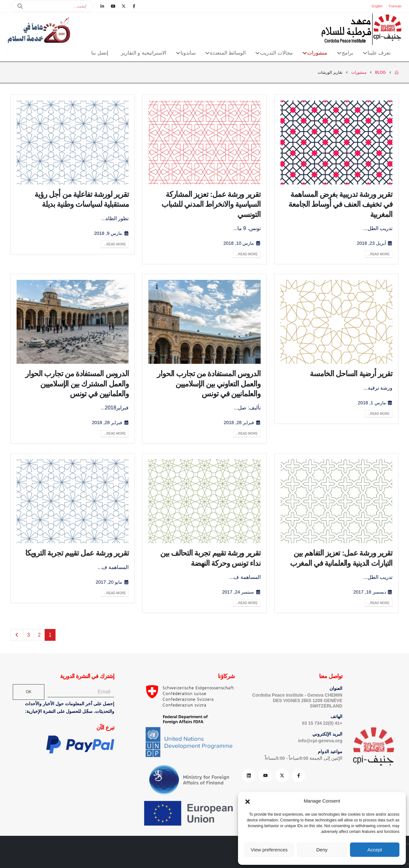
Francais (395, 6)
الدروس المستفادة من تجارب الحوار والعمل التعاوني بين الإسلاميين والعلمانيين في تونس (209, 383)
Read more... (379, 254)
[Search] (20, 6)
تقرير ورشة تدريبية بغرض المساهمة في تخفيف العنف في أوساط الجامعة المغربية (340, 204)
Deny (322, 850)
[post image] (336, 142)
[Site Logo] (361, 29)
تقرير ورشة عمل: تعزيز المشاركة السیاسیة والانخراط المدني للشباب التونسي (211, 204)
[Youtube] (113, 6)
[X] (123, 6)
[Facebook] (134, 6)
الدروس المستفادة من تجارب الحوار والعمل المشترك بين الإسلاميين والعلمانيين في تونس (77, 383)
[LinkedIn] (102, 6)
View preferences (269, 850)
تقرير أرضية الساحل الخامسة (351, 374)
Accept (375, 850)
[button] (248, 801)
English (377, 6)
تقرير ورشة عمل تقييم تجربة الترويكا (77, 553)
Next (17, 635)
